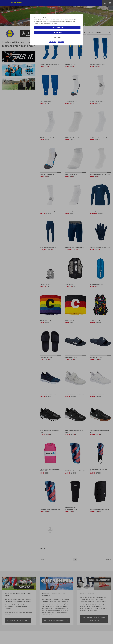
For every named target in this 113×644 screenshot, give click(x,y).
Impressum (61, 42)
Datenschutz (52, 42)
